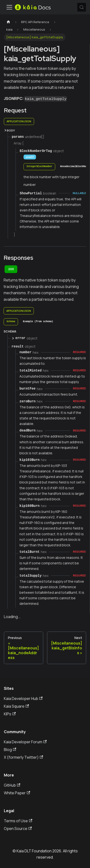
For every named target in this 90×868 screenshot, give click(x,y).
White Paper (17, 793)
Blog (10, 750)
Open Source (18, 829)
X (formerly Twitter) (23, 757)
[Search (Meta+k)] (82, 7)
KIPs (10, 714)
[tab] (39, 167)
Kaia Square (16, 706)
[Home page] (8, 22)
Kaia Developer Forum (25, 742)
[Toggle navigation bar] (9, 7)
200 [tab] (11, 269)
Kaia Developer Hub (23, 698)
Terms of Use (18, 821)
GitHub (12, 785)
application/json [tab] (19, 121)
